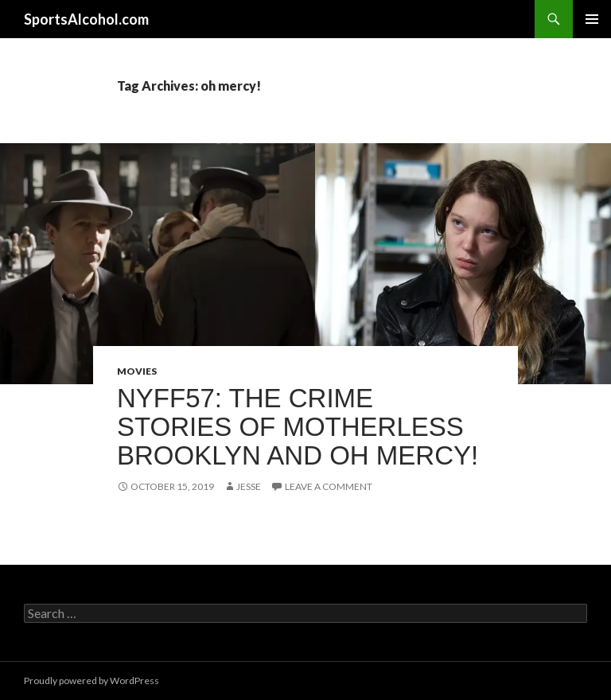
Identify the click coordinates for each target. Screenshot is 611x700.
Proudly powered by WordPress (91, 681)
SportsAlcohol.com (86, 19)
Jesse (249, 486)
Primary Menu (592, 19)
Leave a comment (329, 486)
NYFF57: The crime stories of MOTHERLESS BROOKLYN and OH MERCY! (298, 427)
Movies (137, 371)
